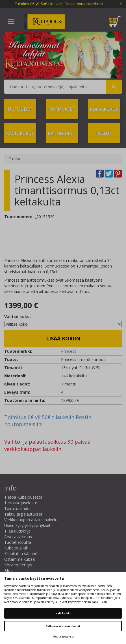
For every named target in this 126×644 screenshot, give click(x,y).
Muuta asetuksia (63, 637)
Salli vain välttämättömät (63, 626)
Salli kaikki (63, 613)
